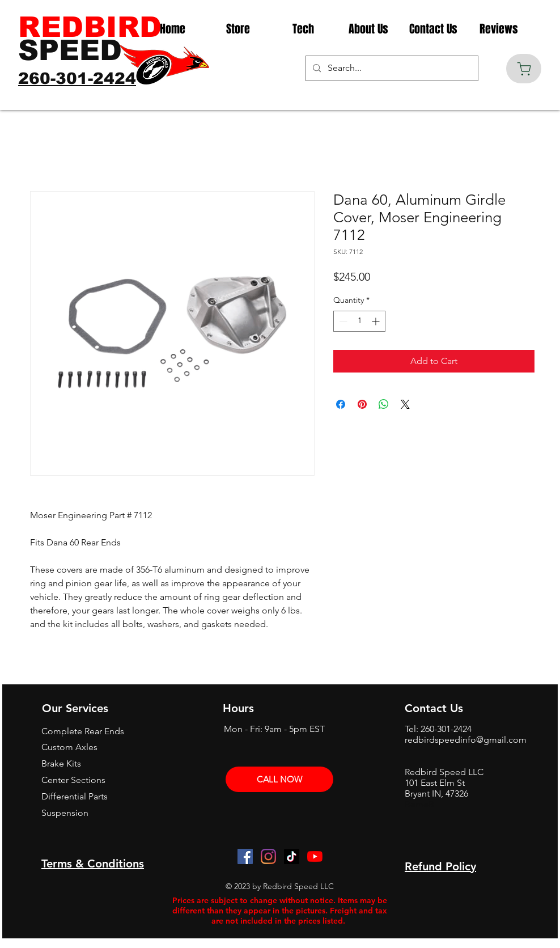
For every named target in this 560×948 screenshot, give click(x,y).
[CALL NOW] (279, 779)
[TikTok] (292, 856)
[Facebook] (245, 856)
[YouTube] (315, 856)
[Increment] (377, 321)
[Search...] (391, 68)
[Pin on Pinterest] (362, 404)
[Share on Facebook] (341, 404)
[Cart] (524, 69)
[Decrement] (342, 321)
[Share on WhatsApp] (384, 404)
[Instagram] (268, 856)
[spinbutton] (359, 321)
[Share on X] (405, 404)
